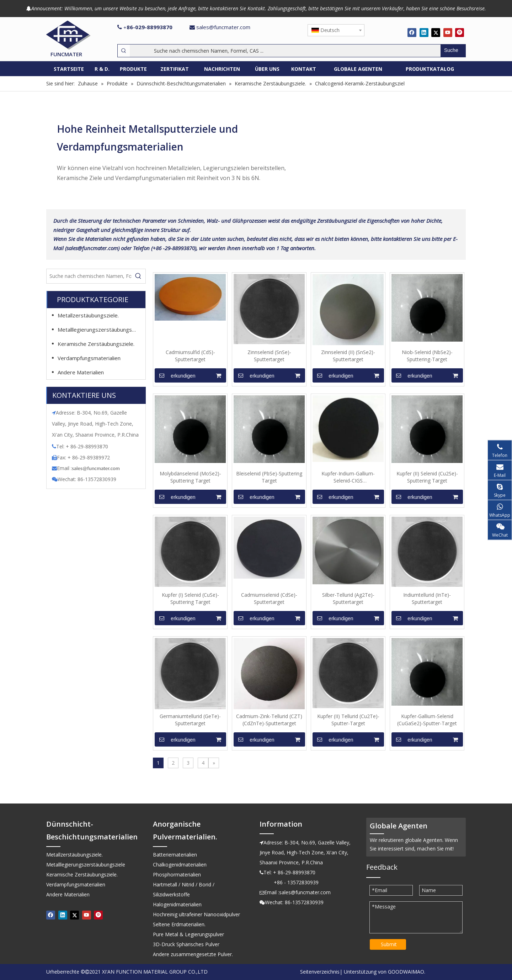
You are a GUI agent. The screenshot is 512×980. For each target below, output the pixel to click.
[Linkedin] (424, 32)
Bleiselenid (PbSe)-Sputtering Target (269, 477)
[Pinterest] (460, 32)
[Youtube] (448, 32)
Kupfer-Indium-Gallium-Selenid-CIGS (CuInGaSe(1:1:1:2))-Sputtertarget (348, 477)
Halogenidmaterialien (177, 904)
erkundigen (175, 375)
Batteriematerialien (175, 855)
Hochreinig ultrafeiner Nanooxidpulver (196, 914)
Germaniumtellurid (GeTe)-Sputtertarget (190, 720)
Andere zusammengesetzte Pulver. (193, 954)
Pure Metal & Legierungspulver (188, 934)
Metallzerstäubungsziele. (88, 315)
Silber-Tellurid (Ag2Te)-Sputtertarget (348, 598)
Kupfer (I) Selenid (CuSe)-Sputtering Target (190, 598)
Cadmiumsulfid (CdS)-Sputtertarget (190, 356)
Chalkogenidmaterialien (180, 865)
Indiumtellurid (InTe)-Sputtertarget (427, 598)
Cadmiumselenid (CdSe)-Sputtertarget (269, 598)
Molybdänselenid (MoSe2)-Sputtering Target (190, 477)
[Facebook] (412, 32)
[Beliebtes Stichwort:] (453, 51)
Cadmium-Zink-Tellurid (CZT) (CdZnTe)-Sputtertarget (269, 720)
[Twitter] (436, 32)
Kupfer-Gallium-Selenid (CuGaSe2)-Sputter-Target (427, 720)
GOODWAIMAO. (407, 972)
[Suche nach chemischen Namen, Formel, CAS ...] (285, 51)
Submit (389, 944)
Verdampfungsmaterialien (89, 358)
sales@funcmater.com (223, 27)
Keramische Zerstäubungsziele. (96, 344)
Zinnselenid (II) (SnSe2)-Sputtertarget (348, 356)
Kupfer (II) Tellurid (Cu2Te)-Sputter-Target (348, 720)
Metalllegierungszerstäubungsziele (100, 330)
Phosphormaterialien (177, 874)
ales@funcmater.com (97, 468)
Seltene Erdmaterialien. (179, 924)
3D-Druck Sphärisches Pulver (186, 944)
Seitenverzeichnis (320, 972)
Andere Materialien (81, 372)
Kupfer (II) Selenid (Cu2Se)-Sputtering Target (427, 477)
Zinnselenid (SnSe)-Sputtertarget (269, 356)
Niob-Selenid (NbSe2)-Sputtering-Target (427, 356)
